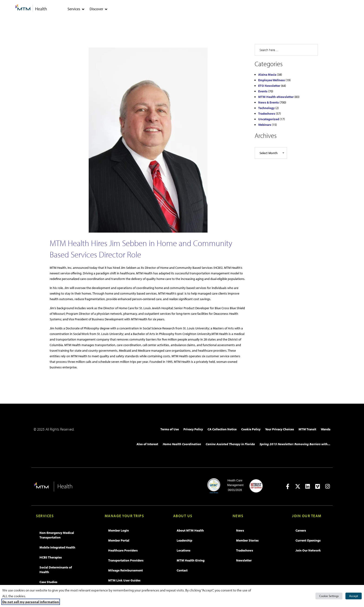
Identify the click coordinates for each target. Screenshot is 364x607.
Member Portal (119, 540)
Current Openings (308, 540)
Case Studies (48, 582)
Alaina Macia (267, 75)
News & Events (268, 102)
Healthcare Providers (123, 550)
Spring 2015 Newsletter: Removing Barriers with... (295, 444)
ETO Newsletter (269, 86)
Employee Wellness (271, 80)
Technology (266, 108)
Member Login (119, 530)
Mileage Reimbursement (125, 570)
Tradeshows (267, 114)
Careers (301, 530)
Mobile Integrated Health (57, 547)
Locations (184, 550)
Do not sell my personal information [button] (31, 602)
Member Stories (247, 540)
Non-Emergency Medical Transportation (57, 535)
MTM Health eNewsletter (276, 97)
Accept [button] (354, 596)
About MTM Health (190, 530)
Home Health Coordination (182, 444)
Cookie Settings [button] (329, 596)
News (240, 530)
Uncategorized (269, 119)
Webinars (265, 125)
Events (263, 91)
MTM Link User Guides (124, 580)
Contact (182, 570)
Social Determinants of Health (56, 570)
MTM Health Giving (191, 560)
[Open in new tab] (288, 486)
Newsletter (244, 560)
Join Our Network (308, 550)
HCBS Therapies (51, 557)
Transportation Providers (126, 560)
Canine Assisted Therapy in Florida (230, 444)
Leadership (184, 540)
